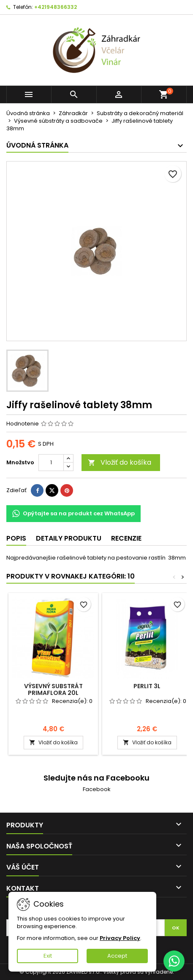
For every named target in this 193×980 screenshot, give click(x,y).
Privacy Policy (120, 938)
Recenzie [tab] (126, 538)
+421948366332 (56, 7)
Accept (117, 956)
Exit (48, 956)
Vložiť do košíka (120, 462)
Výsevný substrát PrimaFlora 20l (53, 689)
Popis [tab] (16, 538)
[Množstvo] (51, 463)
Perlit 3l (147, 686)
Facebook (97, 789)
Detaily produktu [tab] (69, 538)
